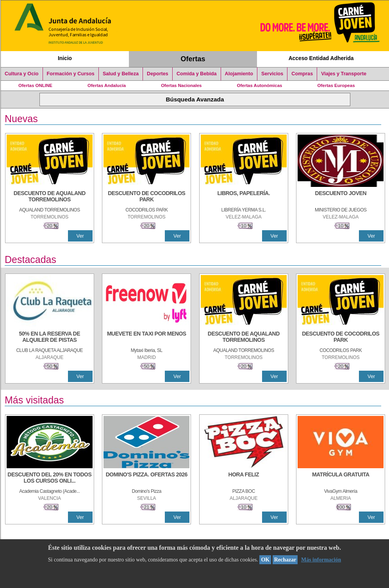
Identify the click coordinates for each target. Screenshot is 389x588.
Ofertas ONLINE (35, 85)
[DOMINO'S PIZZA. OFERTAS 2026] (146, 478)
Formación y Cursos (71, 74)
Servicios (272, 74)
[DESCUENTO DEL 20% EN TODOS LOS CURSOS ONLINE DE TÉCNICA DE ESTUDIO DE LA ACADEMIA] (50, 478)
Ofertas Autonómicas (259, 85)
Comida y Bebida (197, 74)
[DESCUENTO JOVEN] (341, 197)
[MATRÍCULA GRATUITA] (341, 478)
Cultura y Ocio (22, 74)
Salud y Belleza (121, 74)
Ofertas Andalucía (107, 85)
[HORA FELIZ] (244, 478)
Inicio (65, 58)
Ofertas (193, 59)
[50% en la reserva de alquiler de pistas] (50, 338)
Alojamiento (239, 74)
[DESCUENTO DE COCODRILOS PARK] (146, 197)
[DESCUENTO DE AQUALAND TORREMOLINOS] (50, 197)
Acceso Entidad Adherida (321, 58)
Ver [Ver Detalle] (80, 236)
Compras (302, 74)
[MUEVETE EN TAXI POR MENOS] (146, 338)
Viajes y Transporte (344, 74)
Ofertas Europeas (336, 85)
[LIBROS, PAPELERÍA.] (244, 197)
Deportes (158, 74)
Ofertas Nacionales (181, 85)
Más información (321, 560)
